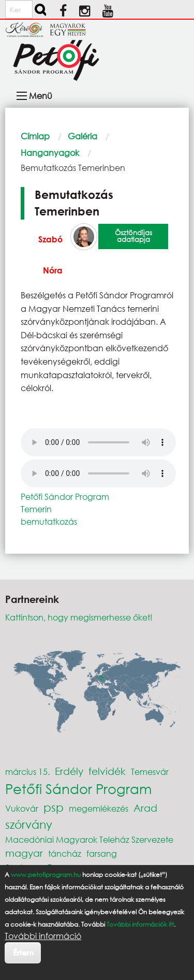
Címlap (35, 136)
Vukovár (22, 808)
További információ (43, 936)
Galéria (83, 136)
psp (54, 807)
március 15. (27, 772)
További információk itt (140, 924)
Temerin (36, 509)
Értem (23, 952)
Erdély (69, 771)
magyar (24, 853)
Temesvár (150, 772)
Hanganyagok (50, 153)
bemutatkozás (49, 521)
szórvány (29, 824)
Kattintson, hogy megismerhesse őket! (79, 617)
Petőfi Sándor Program (65, 496)
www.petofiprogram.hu (46, 875)
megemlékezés (99, 808)
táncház (65, 853)
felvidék (107, 771)
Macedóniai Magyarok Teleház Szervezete (89, 839)
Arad (145, 808)
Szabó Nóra (50, 255)
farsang (102, 853)
